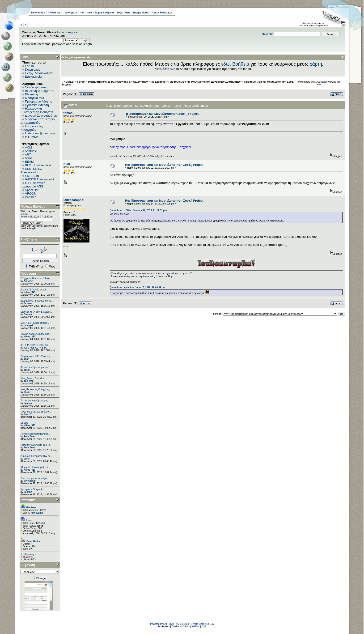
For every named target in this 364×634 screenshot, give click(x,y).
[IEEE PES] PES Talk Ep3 (34, 345)
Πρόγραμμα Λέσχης (38, 101)
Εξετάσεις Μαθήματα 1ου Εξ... (36, 445)
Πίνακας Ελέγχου (33, 206)
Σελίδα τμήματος (36, 87)
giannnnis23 (29, 560)
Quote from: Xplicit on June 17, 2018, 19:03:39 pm (138, 287)
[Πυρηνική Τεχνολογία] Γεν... (35, 467)
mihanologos (30, 554)
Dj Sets (24, 423)
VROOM (31, 194)
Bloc (187, 627)
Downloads (38, 13)
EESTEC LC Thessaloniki (31, 170)
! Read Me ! (55, 13)
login (61, 32)
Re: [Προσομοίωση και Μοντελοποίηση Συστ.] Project (164, 165)
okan (26, 359)
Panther (30, 197)
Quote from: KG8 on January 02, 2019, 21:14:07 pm (138, 210)
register (73, 32)
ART (28, 155)
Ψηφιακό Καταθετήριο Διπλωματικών (38, 121)
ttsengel (28, 326)
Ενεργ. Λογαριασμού (39, 73)
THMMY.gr (68, 82)
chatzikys (28, 557)
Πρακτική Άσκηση (37, 105)
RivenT (28, 414)
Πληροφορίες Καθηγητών (32, 128)
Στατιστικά (28, 500)
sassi (27, 370)
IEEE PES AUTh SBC (35, 348)
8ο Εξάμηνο (158, 82)
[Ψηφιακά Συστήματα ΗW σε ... (37, 456)
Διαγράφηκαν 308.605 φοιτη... (36, 356)
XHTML (196, 627)
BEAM (29, 162)
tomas (68, 113)
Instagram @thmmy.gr (40, 133)
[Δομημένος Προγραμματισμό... (37, 301)
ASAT (29, 158)
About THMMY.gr (162, 13)
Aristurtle (31, 151)
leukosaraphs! (74, 200)
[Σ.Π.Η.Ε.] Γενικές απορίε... (35, 323)
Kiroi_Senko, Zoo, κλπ (32, 378)
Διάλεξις (28, 281)
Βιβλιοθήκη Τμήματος (39, 91)
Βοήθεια (241, 64)
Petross (28, 303)
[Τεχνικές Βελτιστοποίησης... (35, 434)
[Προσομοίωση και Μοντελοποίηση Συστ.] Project (162, 114)
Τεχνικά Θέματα (104, 13)
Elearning (32, 94)
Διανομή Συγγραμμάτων (41, 116)
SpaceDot (32, 190)
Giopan (28, 314)
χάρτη (316, 64)
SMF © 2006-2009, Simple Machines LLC (192, 624)
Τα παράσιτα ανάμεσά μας (34, 401)
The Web (28, 381)
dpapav (28, 403)
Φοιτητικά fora (35, 98)
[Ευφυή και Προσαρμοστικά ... (36, 367)
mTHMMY (32, 137)
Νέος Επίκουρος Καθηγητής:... (36, 389)
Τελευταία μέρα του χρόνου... (36, 412)
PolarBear (29, 436)
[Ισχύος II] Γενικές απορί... (34, 290)
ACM (28, 147)
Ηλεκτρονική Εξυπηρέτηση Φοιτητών (37, 110)
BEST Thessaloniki (38, 165)
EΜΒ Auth (32, 176)
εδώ (225, 64)
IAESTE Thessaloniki (39, 179)
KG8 (67, 164)
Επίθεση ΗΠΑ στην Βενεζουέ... (36, 312)
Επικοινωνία (33, 77)
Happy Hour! (141, 13)
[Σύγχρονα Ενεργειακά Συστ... (36, 279)
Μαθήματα (71, 13)
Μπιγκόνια (30, 481)
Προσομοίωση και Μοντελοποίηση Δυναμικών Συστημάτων (205, 82)
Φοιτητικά (86, 13)
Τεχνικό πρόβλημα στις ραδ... (36, 334)
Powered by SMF (159, 624)
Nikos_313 (29, 292)
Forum (30, 66)
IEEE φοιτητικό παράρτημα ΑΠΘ (33, 185)
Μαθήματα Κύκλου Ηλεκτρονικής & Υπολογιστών (118, 82)
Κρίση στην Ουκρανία (32, 489)
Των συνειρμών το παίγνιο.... (36, 478)
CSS (204, 627)
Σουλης (28, 492)
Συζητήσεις (123, 13)
